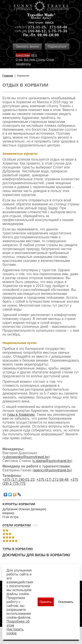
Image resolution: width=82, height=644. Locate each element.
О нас (19, 60)
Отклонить (66, 602)
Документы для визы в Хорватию (36, 555)
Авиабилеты (23, 64)
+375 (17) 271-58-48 (52, 480)
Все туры (29, 60)
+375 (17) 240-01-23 (18, 480)
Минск (49, 22)
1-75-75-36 (58, 31)
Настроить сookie (15, 631)
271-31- (35, 27)
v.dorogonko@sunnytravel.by (26, 457)
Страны (41, 60)
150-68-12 (37, 31)
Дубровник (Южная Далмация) (24, 509)
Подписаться (57, 46)
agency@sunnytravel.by (52, 470)
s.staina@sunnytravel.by (52, 461)
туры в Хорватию (21, 415)
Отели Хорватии (17, 525)
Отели (50, 60)
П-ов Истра (10, 517)
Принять (46, 602)
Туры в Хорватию (18, 549)
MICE (34, 55)
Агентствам (23, 55)
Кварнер (8, 513)
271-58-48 (58, 27)
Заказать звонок (27, 46)
